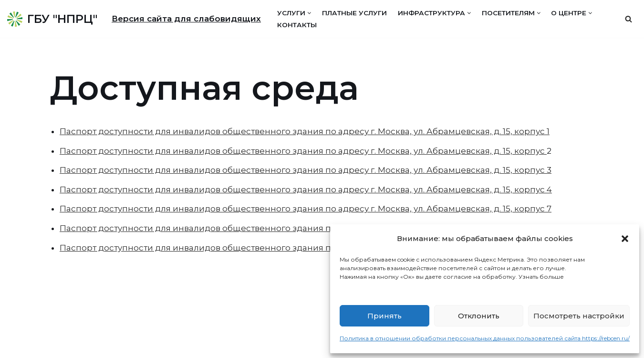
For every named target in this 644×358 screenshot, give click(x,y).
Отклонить (479, 316)
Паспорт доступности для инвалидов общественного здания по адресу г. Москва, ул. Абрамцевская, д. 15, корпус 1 (305, 131)
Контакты (297, 25)
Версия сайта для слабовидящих (186, 19)
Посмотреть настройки (579, 316)
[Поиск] (628, 19)
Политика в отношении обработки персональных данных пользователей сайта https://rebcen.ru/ (485, 338)
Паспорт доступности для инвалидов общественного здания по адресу (214, 151)
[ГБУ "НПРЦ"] (52, 19)
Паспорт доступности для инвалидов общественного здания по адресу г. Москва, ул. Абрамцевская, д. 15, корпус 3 (306, 170)
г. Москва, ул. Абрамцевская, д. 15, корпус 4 (461, 190)
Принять (384, 316)
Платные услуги (354, 13)
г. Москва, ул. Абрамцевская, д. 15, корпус (458, 151)
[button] (625, 239)
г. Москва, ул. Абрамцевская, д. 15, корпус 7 (461, 209)
